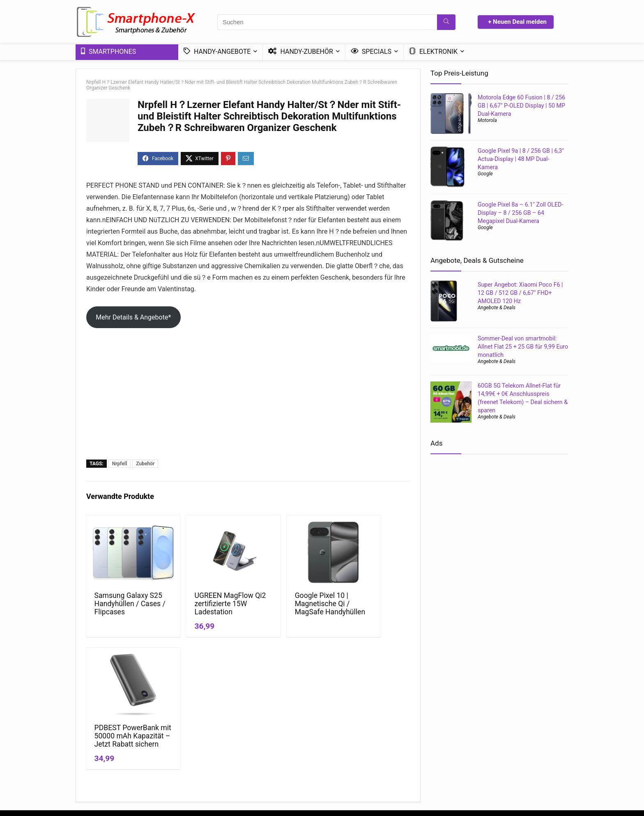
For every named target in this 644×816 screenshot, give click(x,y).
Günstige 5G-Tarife (518, 736)
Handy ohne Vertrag (439, 748)
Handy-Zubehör (300, 52)
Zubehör (145, 464)
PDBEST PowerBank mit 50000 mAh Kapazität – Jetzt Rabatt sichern (370, 612)
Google (485, 174)
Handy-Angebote (217, 52)
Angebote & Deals (497, 308)
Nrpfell (120, 464)
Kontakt (255, 759)
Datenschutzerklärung (273, 736)
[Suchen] (446, 22)
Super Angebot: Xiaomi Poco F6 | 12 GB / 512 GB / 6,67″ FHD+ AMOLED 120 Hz (520, 293)
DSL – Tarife (510, 759)
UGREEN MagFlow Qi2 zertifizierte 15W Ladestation (206, 604)
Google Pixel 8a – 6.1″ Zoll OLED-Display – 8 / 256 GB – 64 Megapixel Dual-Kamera (520, 213)
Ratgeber (336, 748)
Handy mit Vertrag (437, 736)
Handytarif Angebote (440, 759)
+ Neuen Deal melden (517, 22)
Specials (371, 52)
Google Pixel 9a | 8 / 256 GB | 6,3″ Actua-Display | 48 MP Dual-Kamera (521, 159)
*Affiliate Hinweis (267, 748)
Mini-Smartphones (348, 759)
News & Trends (344, 736)
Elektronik (433, 52)
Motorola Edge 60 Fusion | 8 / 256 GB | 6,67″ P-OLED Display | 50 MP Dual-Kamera (521, 106)
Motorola (487, 120)
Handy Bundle (512, 748)
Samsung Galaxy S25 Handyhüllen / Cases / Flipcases (124, 604)
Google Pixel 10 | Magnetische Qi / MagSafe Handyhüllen (287, 608)
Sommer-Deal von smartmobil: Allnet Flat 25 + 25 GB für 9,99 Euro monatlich (523, 347)
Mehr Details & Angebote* (133, 317)
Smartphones (108, 52)
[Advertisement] (248, 398)
